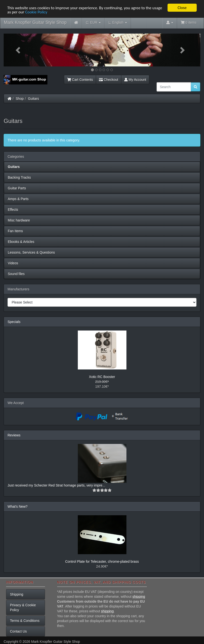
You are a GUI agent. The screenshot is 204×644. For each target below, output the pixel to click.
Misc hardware (19, 220)
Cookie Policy (36, 12)
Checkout (109, 80)
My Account (135, 80)
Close (182, 8)
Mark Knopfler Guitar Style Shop (35, 22)
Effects (13, 210)
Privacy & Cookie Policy (23, 607)
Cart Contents (80, 80)
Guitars (33, 99)
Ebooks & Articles (21, 242)
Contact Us (18, 631)
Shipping (17, 594)
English (118, 23)
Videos (13, 263)
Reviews (14, 435)
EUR (93, 23)
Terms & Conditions (25, 621)
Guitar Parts (17, 188)
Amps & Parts (18, 199)
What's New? (18, 506)
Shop (20, 99)
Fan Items (15, 231)
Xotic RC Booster (102, 377)
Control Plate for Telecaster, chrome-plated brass (102, 561)
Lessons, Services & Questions (31, 252)
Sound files (16, 274)
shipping (139, 597)
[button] (18, 50)
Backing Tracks (19, 177)
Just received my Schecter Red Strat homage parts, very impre (55, 485)
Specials (14, 322)
